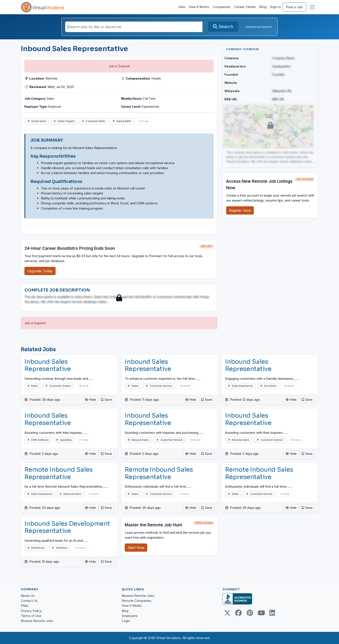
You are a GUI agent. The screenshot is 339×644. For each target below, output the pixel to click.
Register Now (240, 210)
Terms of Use (31, 616)
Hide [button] (90, 400)
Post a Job (294, 7)
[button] (106, 400)
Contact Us (29, 601)
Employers (130, 616)
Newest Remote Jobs (138, 596)
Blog (263, 7)
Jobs (181, 7)
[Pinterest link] (250, 613)
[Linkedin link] (272, 613)
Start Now (136, 548)
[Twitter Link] (227, 613)
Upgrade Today (40, 271)
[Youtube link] (261, 613)
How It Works (199, 7)
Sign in (275, 7)
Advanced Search (259, 27)
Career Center (245, 7)
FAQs (25, 606)
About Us (28, 596)
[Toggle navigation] (312, 7)
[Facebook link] (238, 613)
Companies (221, 7)
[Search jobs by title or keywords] (134, 27)
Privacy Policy (31, 611)
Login (126, 621)
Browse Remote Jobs (37, 621)
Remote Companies (137, 601)
